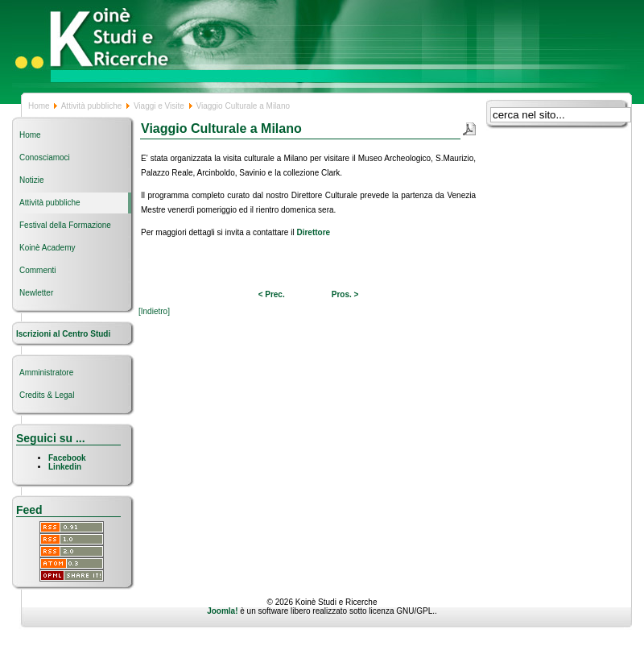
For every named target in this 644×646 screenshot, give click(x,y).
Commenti (38, 270)
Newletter (36, 293)
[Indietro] (154, 311)
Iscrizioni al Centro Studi (64, 334)
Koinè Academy (47, 248)
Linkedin (65, 467)
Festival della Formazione (65, 225)
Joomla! (222, 611)
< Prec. (272, 294)
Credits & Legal (47, 395)
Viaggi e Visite (159, 106)
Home (39, 106)
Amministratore (46, 373)
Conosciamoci (45, 157)
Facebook (67, 458)
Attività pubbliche (92, 106)
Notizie (32, 180)
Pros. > (345, 294)
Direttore (313, 232)
